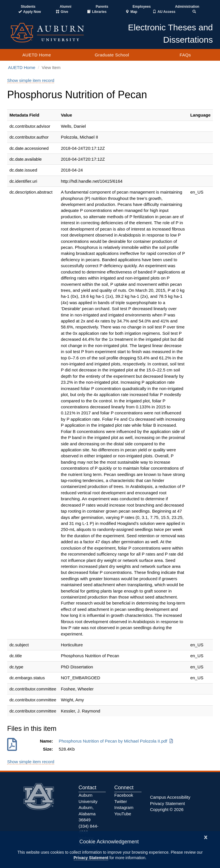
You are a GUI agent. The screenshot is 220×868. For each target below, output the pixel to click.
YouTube (123, 814)
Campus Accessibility (170, 797)
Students (28, 7)
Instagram (124, 807)
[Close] (206, 837)
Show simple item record (31, 80)
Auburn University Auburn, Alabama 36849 (88, 807)
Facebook (124, 795)
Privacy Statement (91, 858)
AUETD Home (37, 55)
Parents (102, 7)
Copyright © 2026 (167, 809)
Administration (187, 7)
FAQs (185, 55)
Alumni (66, 7)
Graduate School (112, 55)
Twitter (121, 801)
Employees (142, 7)
